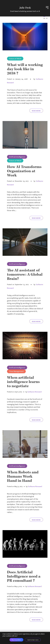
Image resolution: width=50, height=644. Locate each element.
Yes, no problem (16, 640)
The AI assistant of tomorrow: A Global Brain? (25, 275)
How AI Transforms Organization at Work (24, 171)
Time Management (16, 371)
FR (47, 18)
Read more (36, 111)
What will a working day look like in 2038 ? (25, 69)
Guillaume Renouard (34, 392)
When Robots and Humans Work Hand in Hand (23, 476)
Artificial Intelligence (17, 157)
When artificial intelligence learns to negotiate (23, 382)
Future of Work (15, 59)
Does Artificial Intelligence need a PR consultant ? (24, 576)
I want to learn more (33, 640)
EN (44, 18)
